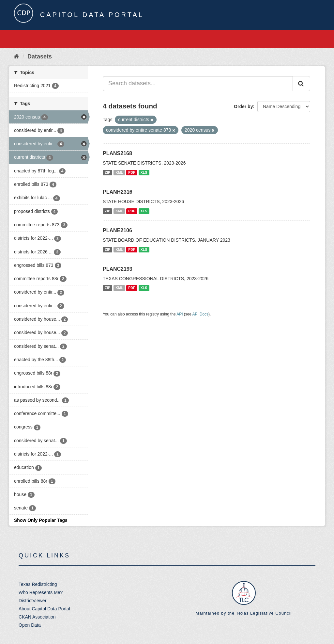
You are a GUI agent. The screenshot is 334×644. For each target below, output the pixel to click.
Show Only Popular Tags (41, 520)
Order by (243, 106)
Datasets (40, 56)
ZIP (107, 172)
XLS (144, 172)
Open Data (30, 625)
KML (119, 172)
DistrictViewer (32, 601)
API (180, 314)
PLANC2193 (118, 269)
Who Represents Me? (41, 592)
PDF (132, 172)
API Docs (201, 314)
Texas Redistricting (38, 584)
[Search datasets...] (198, 84)
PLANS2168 (117, 153)
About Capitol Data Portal (44, 609)
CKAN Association (37, 617)
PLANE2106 (117, 230)
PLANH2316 (118, 192)
